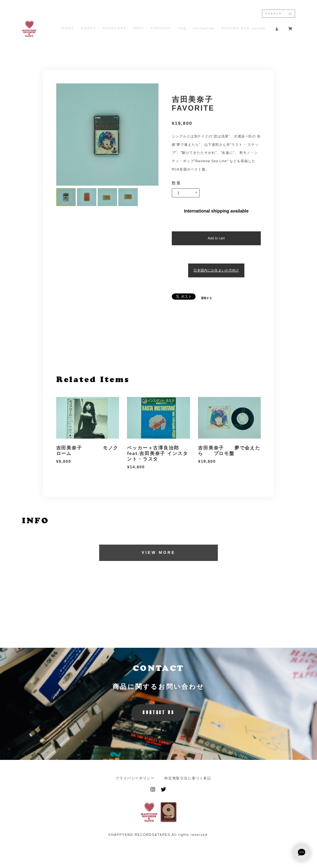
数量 (176, 183)
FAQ (182, 29)
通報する (206, 298)
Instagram (204, 29)
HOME (68, 29)
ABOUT (88, 29)
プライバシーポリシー (135, 778)
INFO (139, 29)
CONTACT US (158, 712)
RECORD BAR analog (243, 29)
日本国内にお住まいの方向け (216, 270)
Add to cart (216, 238)
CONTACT (161, 29)
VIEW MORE (158, 552)
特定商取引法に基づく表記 (188, 778)
